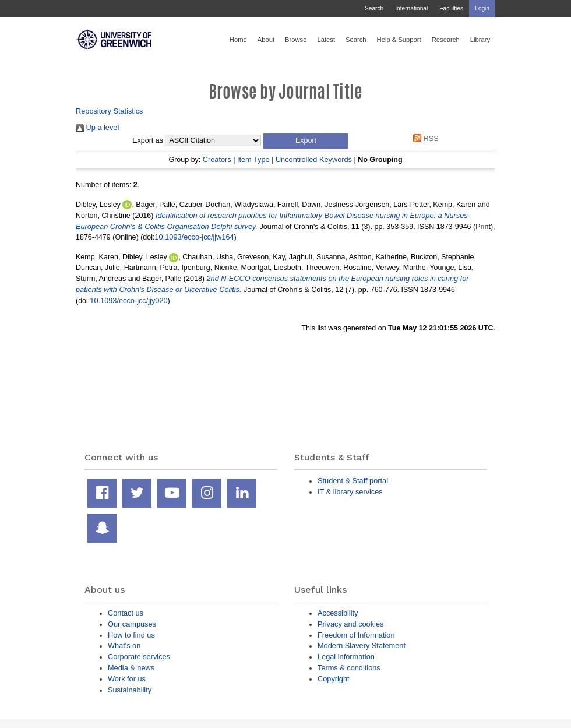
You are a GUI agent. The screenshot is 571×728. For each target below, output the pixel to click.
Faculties (451, 8)
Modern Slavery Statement (362, 646)
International (411, 8)
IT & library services (350, 492)
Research (446, 40)
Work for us (127, 679)
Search (374, 8)
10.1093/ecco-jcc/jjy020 (128, 300)
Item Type (253, 159)
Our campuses (132, 624)
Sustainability (130, 690)
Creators (217, 159)
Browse (296, 40)
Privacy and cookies (350, 624)
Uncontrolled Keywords (314, 159)
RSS (424, 138)
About (266, 40)
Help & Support (399, 40)
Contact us (126, 613)
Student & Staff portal (353, 481)
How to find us (131, 635)
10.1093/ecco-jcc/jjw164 (195, 237)
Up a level (97, 127)
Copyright (334, 679)
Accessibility (338, 613)
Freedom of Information (356, 635)
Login (482, 8)
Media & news (131, 668)
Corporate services (139, 657)
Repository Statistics (110, 111)
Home (238, 40)
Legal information (346, 657)
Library (480, 40)
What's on (124, 646)
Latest (326, 40)
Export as (148, 140)
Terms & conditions (349, 668)
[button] (306, 141)
